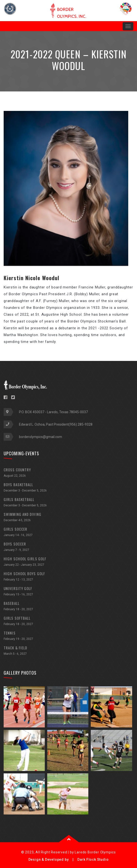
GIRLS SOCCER (68, 532)
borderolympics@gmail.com (41, 437)
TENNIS (68, 636)
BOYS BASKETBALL (68, 488)
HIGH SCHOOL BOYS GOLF (68, 577)
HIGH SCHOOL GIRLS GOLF (68, 562)
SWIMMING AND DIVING (68, 518)
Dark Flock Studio (93, 859)
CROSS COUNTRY (68, 473)
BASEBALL (68, 607)
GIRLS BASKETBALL (68, 503)
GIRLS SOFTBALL (68, 622)
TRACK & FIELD (68, 651)
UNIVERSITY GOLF (68, 592)
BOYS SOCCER (68, 547)
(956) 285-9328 (81, 424)
